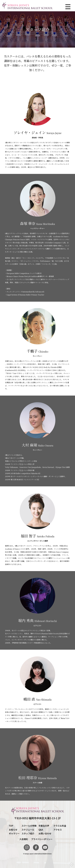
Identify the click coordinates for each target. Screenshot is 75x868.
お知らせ (13, 830)
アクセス (58, 830)
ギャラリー (14, 833)
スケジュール (28, 830)
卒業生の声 (44, 826)
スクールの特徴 (29, 826)
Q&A (41, 830)
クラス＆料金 (60, 826)
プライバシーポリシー (42, 839)
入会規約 (24, 839)
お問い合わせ (45, 833)
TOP (11, 826)
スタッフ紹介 (28, 833)
